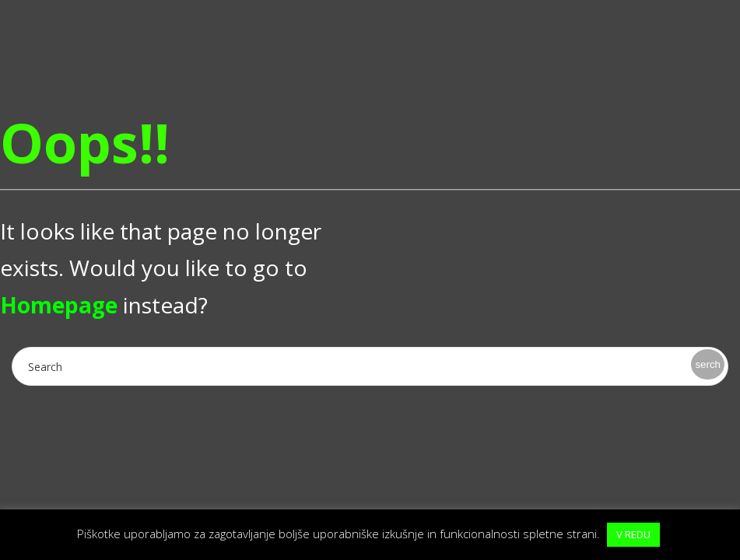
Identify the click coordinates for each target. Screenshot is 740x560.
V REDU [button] (633, 534)
